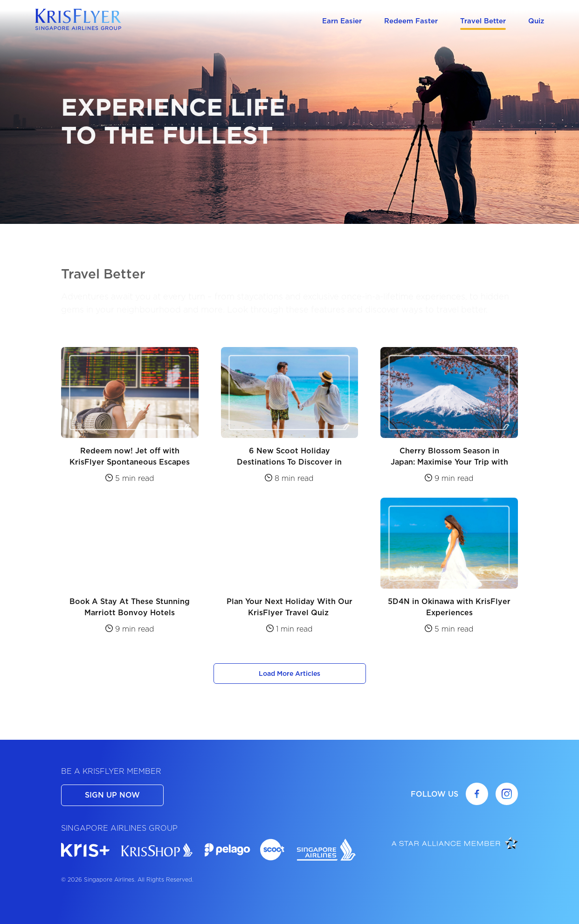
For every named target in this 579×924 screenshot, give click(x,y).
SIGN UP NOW (112, 795)
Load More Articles (289, 674)
